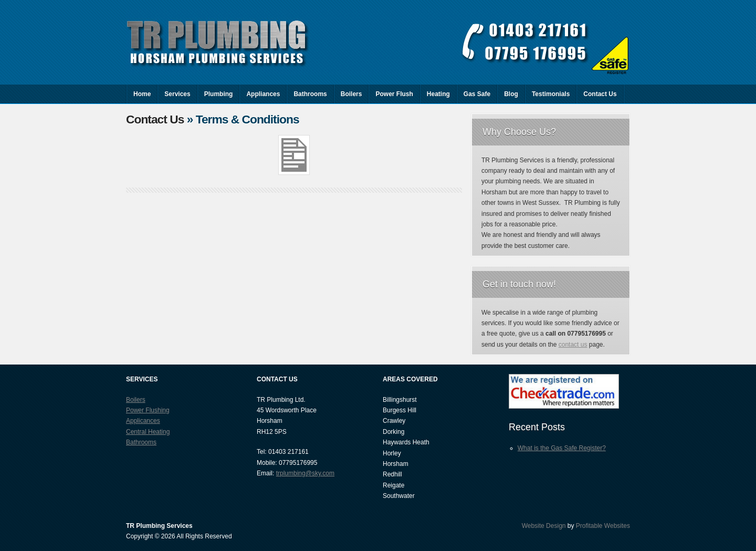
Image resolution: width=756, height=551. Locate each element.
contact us (573, 345)
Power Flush (394, 94)
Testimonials (551, 94)
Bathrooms (310, 94)
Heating (438, 94)
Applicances (143, 421)
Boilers (351, 94)
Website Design (544, 526)
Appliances (263, 94)
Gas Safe (477, 94)
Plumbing (219, 94)
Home (142, 94)
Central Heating (148, 432)
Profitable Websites (603, 526)
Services (177, 94)
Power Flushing (148, 410)
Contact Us (600, 94)
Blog (511, 94)
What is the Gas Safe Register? (562, 448)
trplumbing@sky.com (305, 473)
